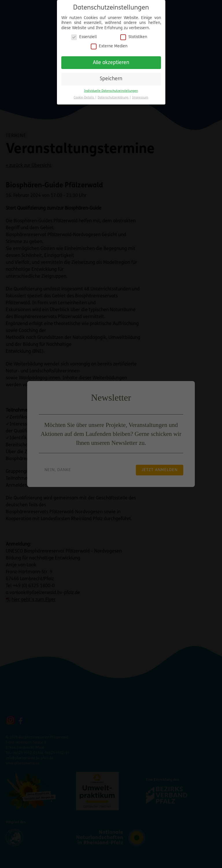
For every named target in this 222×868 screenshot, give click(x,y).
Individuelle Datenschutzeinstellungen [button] (111, 91)
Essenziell (84, 37)
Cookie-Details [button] (84, 98)
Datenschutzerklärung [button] (113, 98)
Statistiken (134, 37)
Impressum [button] (140, 98)
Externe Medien (109, 46)
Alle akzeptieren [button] (111, 63)
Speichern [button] (111, 79)
